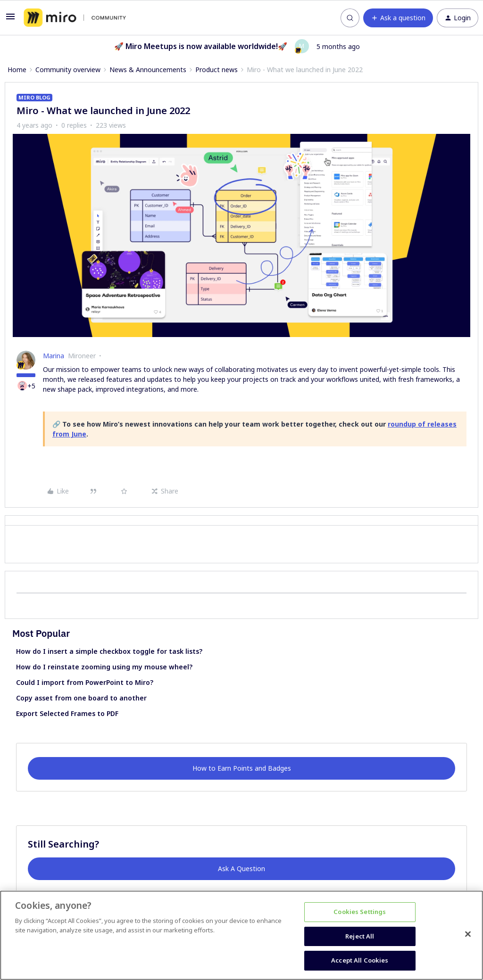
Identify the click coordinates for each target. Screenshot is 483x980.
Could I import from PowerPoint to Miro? (85, 682)
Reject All (360, 936)
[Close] (468, 934)
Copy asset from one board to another (81, 698)
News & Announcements (148, 70)
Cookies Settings (360, 912)
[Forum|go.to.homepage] (75, 18)
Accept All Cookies (360, 960)
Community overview (68, 70)
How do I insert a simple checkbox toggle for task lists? (109, 651)
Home (17, 70)
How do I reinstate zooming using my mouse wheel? (104, 667)
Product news (217, 70)
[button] (10, 20)
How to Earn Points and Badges (242, 768)
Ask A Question (241, 869)
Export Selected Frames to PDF (67, 713)
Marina (54, 356)
